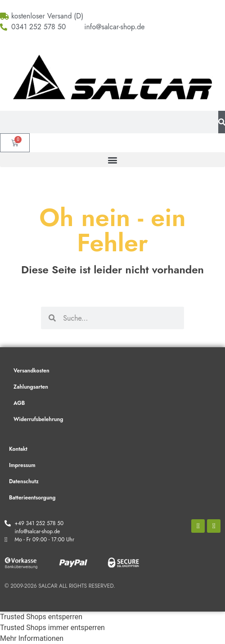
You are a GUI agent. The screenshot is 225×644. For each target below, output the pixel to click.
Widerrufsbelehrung (38, 419)
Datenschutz (24, 481)
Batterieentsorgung (32, 498)
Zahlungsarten (31, 387)
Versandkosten (31, 371)
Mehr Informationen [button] (32, 638)
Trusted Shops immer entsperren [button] (52, 628)
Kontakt (18, 449)
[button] (112, 160)
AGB (19, 403)
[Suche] (222, 122)
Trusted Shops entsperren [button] (41, 617)
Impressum (22, 465)
